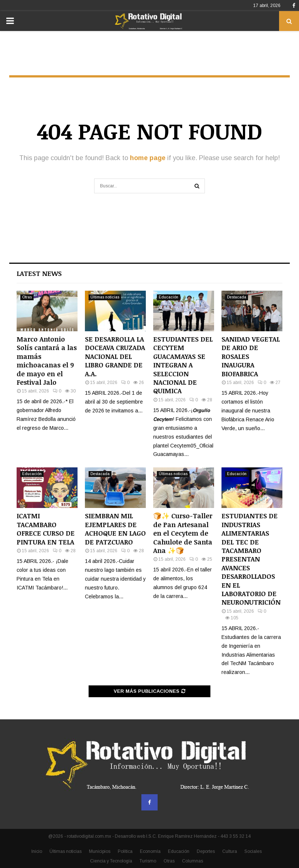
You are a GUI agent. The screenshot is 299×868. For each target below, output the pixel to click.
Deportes (206, 851)
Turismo (148, 861)
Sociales (253, 851)
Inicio (37, 851)
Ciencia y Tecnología (111, 861)
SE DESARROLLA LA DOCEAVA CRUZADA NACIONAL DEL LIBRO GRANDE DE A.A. (115, 356)
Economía (150, 851)
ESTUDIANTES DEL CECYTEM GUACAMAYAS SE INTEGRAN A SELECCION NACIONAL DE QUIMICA (183, 365)
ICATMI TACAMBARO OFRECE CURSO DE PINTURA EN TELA (46, 529)
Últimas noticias (105, 297)
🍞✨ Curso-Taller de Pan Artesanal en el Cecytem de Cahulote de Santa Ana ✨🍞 (183, 533)
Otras (27, 297)
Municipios (100, 851)
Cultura (230, 851)
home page (148, 158)
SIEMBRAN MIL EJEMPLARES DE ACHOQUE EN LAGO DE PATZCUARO (115, 529)
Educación (169, 297)
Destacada (237, 297)
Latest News (39, 273)
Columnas (193, 861)
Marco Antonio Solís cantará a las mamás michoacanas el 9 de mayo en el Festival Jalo (47, 361)
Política (125, 851)
